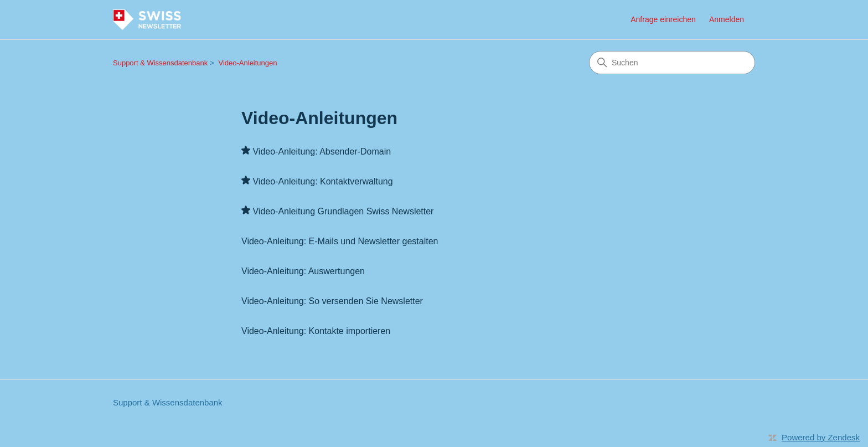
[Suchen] (672, 63)
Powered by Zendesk (821, 437)
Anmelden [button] (727, 19)
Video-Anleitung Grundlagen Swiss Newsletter (343, 211)
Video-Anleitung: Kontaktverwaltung (322, 181)
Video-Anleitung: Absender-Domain (322, 151)
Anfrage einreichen (663, 19)
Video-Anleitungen (248, 63)
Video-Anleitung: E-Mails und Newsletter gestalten (340, 241)
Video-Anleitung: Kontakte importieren (316, 331)
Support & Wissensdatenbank (160, 63)
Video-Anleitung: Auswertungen (303, 271)
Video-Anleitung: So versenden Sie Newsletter (332, 301)
